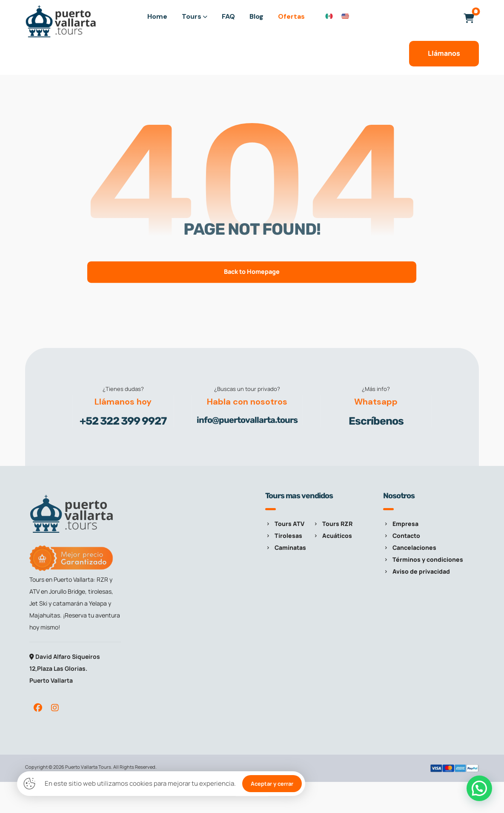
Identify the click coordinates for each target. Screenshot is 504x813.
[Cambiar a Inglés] (345, 16)
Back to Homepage (252, 272)
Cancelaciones (410, 547)
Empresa (401, 524)
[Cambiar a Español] (329, 16)
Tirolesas (284, 536)
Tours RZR (333, 524)
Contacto (402, 536)
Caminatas (286, 547)
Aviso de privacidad (417, 571)
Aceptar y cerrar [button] (272, 784)
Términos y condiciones (423, 559)
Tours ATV (285, 524)
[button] (469, 18)
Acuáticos (332, 536)
